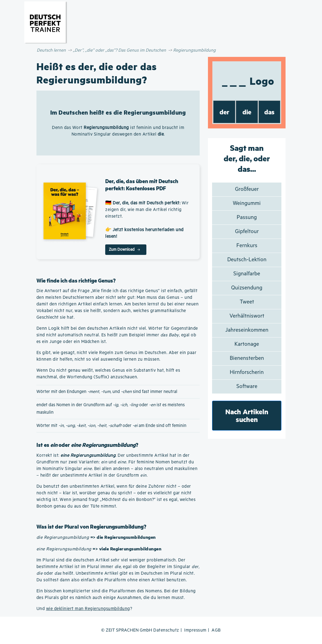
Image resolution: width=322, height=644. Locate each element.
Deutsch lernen (51, 50)
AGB (216, 630)
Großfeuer (247, 189)
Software (247, 386)
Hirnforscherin (247, 372)
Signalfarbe (247, 274)
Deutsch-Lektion (247, 260)
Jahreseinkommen (247, 330)
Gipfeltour (247, 232)
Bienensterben (247, 358)
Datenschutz (166, 630)
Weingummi (247, 203)
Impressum (195, 630)
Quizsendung (247, 288)
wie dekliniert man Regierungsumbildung (88, 609)
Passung (247, 217)
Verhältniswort (247, 316)
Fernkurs (247, 246)
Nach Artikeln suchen (247, 415)
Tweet (247, 302)
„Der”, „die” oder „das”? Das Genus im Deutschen (119, 50)
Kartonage (247, 344)
